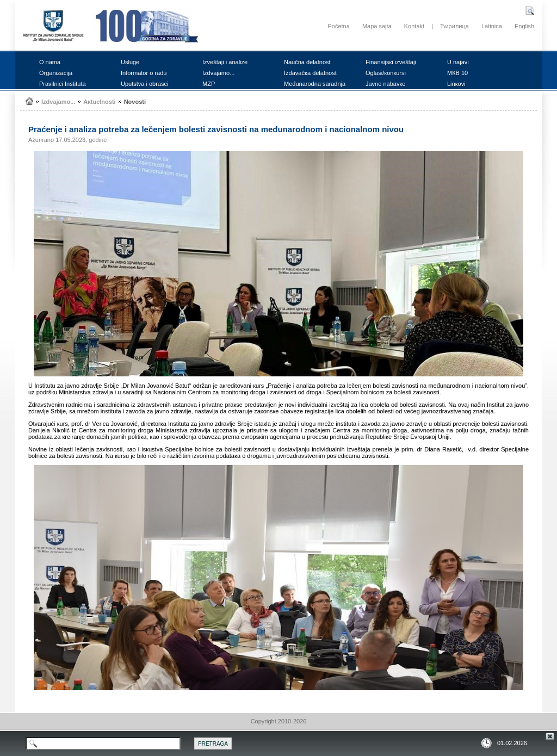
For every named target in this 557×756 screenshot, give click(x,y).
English (524, 26)
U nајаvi (458, 62)
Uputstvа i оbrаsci (144, 84)
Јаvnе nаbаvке (385, 84)
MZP (209, 84)
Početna (338, 26)
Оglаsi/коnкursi (386, 73)
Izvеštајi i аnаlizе (225, 62)
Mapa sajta (377, 26)
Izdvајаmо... (218, 73)
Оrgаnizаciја (56, 73)
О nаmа (50, 62)
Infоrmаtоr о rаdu (144, 73)
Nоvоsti (135, 102)
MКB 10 (457, 73)
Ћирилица (454, 26)
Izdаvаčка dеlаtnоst (310, 73)
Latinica (492, 26)
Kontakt (414, 26)
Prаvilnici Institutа (63, 84)
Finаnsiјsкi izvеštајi (391, 62)
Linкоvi (456, 84)
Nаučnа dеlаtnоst (307, 62)
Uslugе (130, 62)
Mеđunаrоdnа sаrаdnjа (315, 84)
